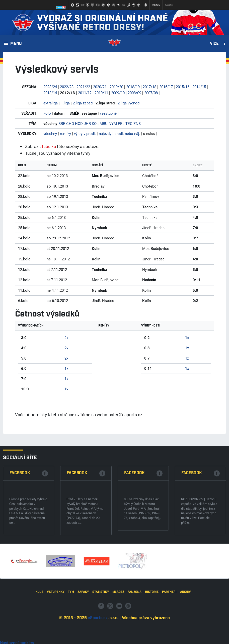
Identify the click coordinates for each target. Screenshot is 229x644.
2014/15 (199, 87)
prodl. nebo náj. (127, 133)
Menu (16, 44)
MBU (104, 123)
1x (66, 368)
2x (66, 338)
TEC (129, 123)
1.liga (65, 103)
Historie (152, 630)
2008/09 (134, 93)
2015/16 (183, 87)
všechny (50, 133)
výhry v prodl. (85, 133)
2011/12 (85, 93)
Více (214, 44)
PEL (121, 123)
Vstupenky (56, 630)
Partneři (169, 630)
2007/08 (151, 93)
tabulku (49, 146)
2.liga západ (83, 103)
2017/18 (149, 87)
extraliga (51, 103)
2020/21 (100, 87)
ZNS (137, 123)
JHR (87, 123)
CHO (70, 123)
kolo (47, 113)
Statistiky (101, 630)
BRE (62, 123)
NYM (113, 123)
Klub (40, 630)
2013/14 (50, 93)
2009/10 (118, 93)
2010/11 (101, 93)
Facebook (20, 534)
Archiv (185, 630)
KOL (95, 123)
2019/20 (116, 87)
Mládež (118, 630)
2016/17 (166, 87)
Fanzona (135, 630)
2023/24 (50, 87)
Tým (71, 630)
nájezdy (105, 133)
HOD (79, 123)
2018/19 (133, 87)
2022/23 (67, 87)
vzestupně (108, 113)
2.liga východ (129, 103)
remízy (65, 133)
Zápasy (83, 630)
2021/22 (83, 87)
